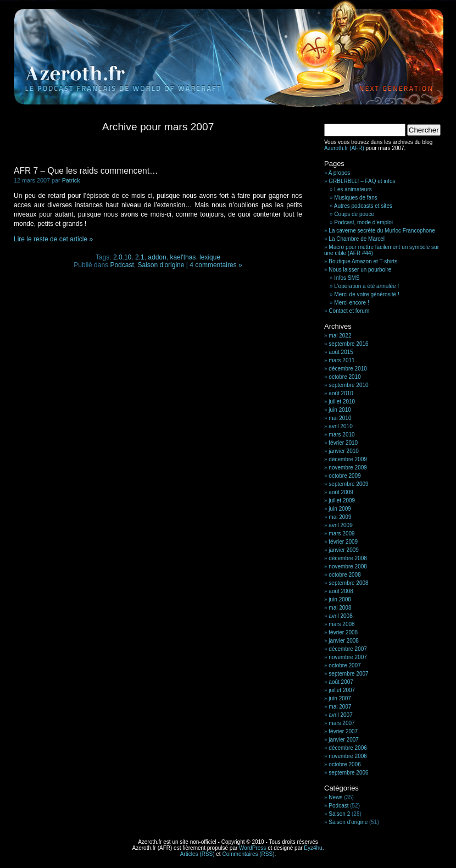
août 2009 (341, 492)
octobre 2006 (344, 764)
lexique (210, 257)
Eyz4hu (313, 848)
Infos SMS (347, 278)
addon (157, 257)
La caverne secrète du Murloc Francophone (382, 231)
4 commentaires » (216, 265)
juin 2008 (340, 599)
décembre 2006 (348, 748)
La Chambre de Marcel (357, 239)
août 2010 (341, 393)
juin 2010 (340, 410)
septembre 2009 (348, 484)
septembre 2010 (348, 385)
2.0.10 (122, 257)
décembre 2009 (348, 459)
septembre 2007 (348, 674)
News (335, 797)
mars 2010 (341, 435)
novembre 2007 (348, 657)
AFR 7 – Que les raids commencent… (86, 171)
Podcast (122, 265)
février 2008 (343, 632)
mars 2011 (341, 360)
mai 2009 (340, 517)
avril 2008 (340, 616)
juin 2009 (340, 509)
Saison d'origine (161, 265)
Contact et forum (349, 311)
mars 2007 (341, 723)
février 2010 (343, 443)
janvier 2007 (343, 740)
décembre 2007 (348, 649)
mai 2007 (340, 707)
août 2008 (341, 591)
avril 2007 (340, 715)
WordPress (252, 848)
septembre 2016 (348, 344)
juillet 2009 (342, 501)
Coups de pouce (354, 214)
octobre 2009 (344, 476)
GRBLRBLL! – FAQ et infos (362, 181)
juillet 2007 (342, 690)
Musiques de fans (355, 198)
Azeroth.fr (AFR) (344, 148)
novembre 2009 (348, 468)
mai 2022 (340, 336)
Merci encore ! (351, 303)
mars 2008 (341, 624)
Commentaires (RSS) (248, 854)
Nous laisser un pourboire (360, 270)
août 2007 (341, 682)
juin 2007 (340, 698)
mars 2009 (341, 533)
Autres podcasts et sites (363, 206)
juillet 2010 (342, 402)
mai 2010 (340, 418)
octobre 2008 (344, 575)
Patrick (71, 180)
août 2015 (341, 352)
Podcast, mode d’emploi (363, 222)
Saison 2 (339, 814)
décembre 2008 (348, 558)
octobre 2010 (344, 377)
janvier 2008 (343, 641)
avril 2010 (340, 426)
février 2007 (343, 731)
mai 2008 (340, 608)
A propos (339, 173)
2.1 (140, 257)
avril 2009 (340, 525)
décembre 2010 (348, 369)
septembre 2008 (348, 583)
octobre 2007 (344, 665)
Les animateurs (353, 189)
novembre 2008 (348, 566)
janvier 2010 (343, 451)
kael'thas (183, 257)
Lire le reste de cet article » (53, 239)
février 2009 (343, 542)
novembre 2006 (348, 756)
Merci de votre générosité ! (366, 294)
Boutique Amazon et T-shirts (363, 261)
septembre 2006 (348, 773)
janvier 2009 (343, 550)
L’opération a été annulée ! (366, 286)
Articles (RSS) (198, 854)
